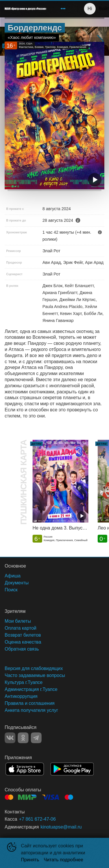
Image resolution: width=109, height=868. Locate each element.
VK (10, 738)
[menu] (60, 9)
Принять (30, 860)
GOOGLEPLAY (72, 769)
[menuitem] (63, 9)
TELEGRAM (36, 738)
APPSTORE (25, 769)
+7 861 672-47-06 (37, 819)
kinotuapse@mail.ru (61, 827)
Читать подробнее (64, 860)
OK (23, 738)
